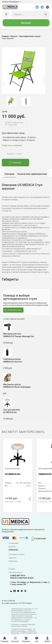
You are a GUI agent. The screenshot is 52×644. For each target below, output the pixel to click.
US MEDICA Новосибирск (23, 631)
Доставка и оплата (17, 555)
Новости (12, 547)
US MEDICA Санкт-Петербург (22, 630)
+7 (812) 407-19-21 (18, 576)
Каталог (26, 24)
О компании (14, 544)
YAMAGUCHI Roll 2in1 (26, 361)
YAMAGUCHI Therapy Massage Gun (26, 336)
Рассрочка (13, 562)
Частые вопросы (15, 573)
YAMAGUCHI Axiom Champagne (26, 387)
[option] (11, 102)
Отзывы (12, 570)
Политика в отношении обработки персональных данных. (23, 626)
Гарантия (12, 559)
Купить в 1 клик (14, 154)
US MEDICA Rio (26, 412)
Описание (9, 175)
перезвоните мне (13, 311)
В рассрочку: (13, 502)
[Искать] (46, 15)
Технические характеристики (32, 175)
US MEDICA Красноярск (29, 634)
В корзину (15, 163)
